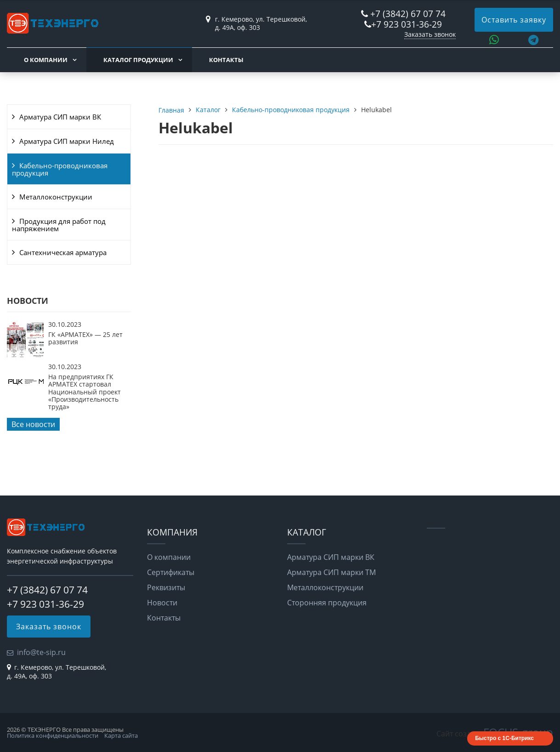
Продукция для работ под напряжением (59, 225)
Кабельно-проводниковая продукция (60, 169)
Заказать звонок (430, 34)
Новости (162, 603)
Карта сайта (121, 735)
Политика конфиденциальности (53, 735)
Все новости (33, 424)
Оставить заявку (514, 20)
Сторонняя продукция (327, 603)
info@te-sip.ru (41, 652)
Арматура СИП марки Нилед (67, 141)
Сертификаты (171, 572)
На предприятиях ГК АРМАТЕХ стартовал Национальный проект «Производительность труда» (85, 392)
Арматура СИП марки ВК (60, 117)
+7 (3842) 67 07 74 (408, 14)
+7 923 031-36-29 (407, 24)
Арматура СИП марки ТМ (331, 572)
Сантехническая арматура (63, 252)
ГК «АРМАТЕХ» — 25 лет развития (85, 338)
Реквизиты (166, 587)
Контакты (226, 60)
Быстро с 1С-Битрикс (504, 738)
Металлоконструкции (56, 197)
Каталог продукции (138, 60)
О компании (46, 60)
